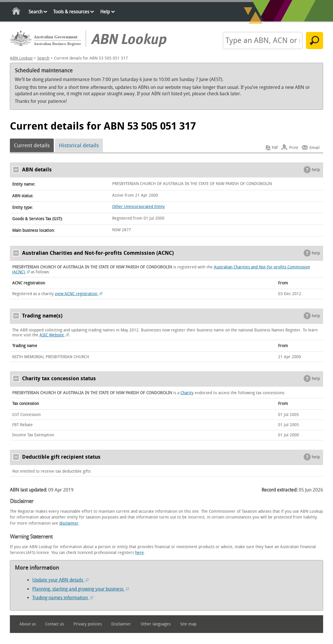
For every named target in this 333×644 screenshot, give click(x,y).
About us (28, 624)
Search (35, 12)
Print (294, 148)
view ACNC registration (79, 294)
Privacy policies (88, 624)
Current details (32, 146)
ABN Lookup (21, 58)
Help (105, 12)
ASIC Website (54, 335)
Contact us (54, 624)
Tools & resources (71, 12)
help (316, 170)
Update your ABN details (60, 580)
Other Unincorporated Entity (138, 207)
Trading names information (63, 598)
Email (315, 148)
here (139, 553)
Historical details (79, 146)
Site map (188, 624)
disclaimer (69, 523)
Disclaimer (121, 624)
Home (16, 12)
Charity (187, 393)
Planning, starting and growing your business (80, 589)
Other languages (156, 624)
